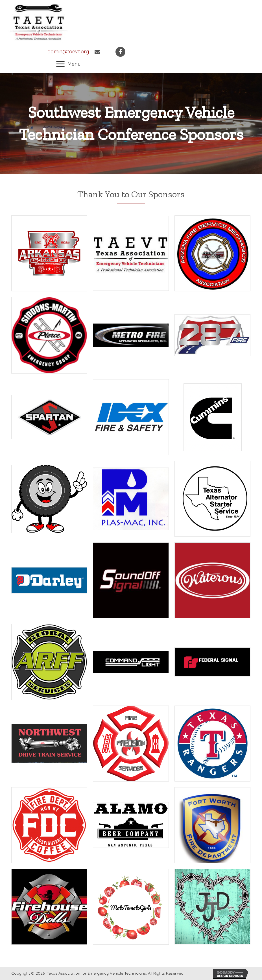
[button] (68, 64)
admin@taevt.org (68, 52)
